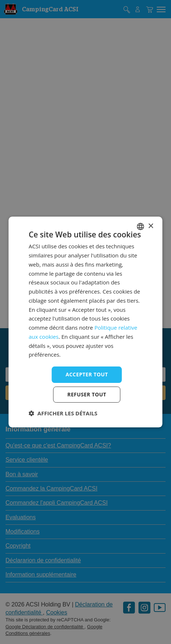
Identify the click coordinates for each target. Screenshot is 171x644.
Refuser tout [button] (87, 394)
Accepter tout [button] (87, 374)
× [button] (151, 226)
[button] (63, 413)
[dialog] (85, 322)
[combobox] (141, 226)
